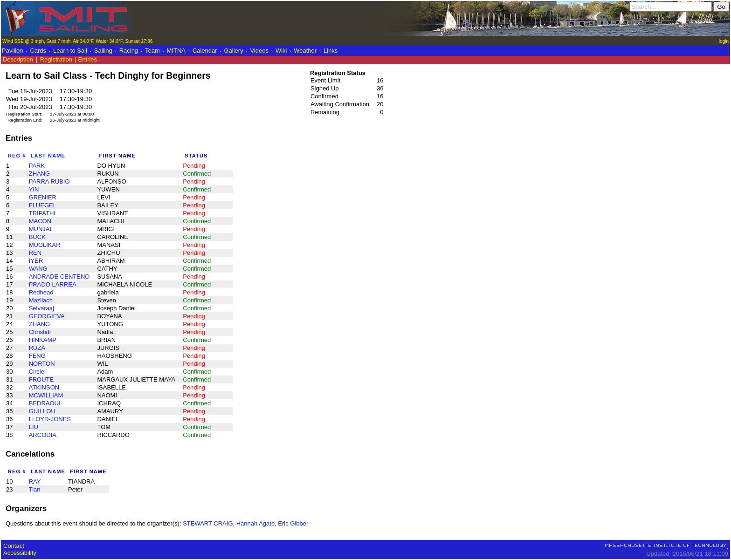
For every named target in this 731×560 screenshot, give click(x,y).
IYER (36, 261)
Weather (305, 51)
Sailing (103, 51)
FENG (37, 356)
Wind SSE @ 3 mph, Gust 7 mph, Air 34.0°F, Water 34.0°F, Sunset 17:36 (77, 41)
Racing (129, 51)
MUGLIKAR (45, 245)
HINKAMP (43, 340)
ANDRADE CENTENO (59, 277)
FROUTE (41, 379)
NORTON (42, 364)
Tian (35, 489)
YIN (34, 189)
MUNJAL (41, 229)
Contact (14, 546)
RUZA (37, 348)
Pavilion (13, 51)
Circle (37, 372)
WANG (38, 269)
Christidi (40, 332)
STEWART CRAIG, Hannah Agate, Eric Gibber (245, 523)
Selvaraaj (41, 308)
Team (152, 51)
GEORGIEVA (47, 316)
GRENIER (43, 197)
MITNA (176, 51)
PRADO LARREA (53, 284)
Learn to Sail (70, 51)
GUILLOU (42, 411)
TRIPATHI (42, 213)
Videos (260, 51)
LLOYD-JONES (50, 419)
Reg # (17, 156)
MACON (40, 221)
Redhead (41, 292)
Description (18, 59)
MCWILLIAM (46, 395)
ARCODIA (43, 435)
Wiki (281, 51)
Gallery (233, 51)
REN (35, 253)
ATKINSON (44, 387)
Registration (56, 59)
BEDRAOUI (45, 403)
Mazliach (41, 300)
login (724, 41)
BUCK (37, 237)
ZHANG (40, 174)
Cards (38, 51)
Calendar (205, 51)
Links (331, 51)
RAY (35, 481)
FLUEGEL (43, 205)
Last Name (48, 156)
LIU (34, 427)
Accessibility (20, 553)
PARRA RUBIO (49, 181)
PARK (37, 166)
